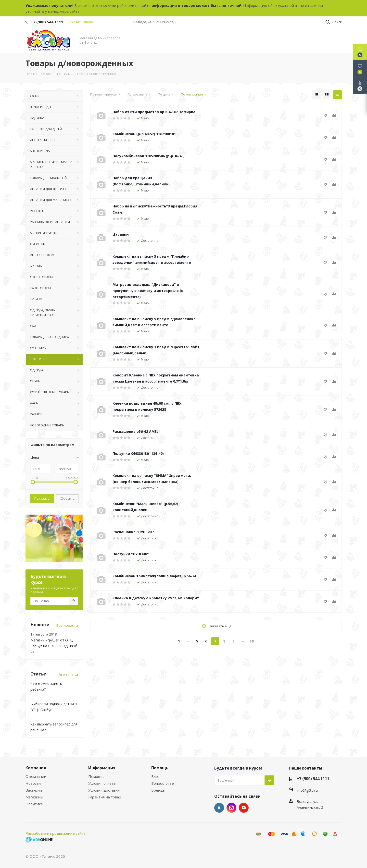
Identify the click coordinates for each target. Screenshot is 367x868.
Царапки (121, 234)
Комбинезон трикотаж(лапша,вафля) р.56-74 (154, 576)
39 (252, 641)
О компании (36, 776)
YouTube (244, 808)
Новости (33, 783)
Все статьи (68, 675)
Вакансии (34, 790)
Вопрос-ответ (164, 783)
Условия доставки (104, 790)
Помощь (96, 776)
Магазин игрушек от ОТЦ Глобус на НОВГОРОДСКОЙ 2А (54, 646)
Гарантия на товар (105, 797)
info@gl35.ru (307, 790)
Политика (34, 804)
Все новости (67, 625)
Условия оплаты (102, 783)
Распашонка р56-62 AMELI (136, 431)
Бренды (158, 790)
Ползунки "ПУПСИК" (131, 554)
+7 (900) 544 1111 (47, 22)
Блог (155, 776)
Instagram (231, 808)
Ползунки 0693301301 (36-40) (138, 453)
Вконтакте (219, 808)
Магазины (34, 797)
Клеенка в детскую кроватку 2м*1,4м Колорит (156, 598)
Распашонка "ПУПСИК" (133, 532)
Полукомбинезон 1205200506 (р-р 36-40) (149, 156)
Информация (102, 768)
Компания (36, 768)
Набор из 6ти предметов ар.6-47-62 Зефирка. (154, 112)
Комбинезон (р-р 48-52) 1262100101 (144, 134)
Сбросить (67, 498)
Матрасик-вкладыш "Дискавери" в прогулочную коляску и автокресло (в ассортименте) (148, 291)
